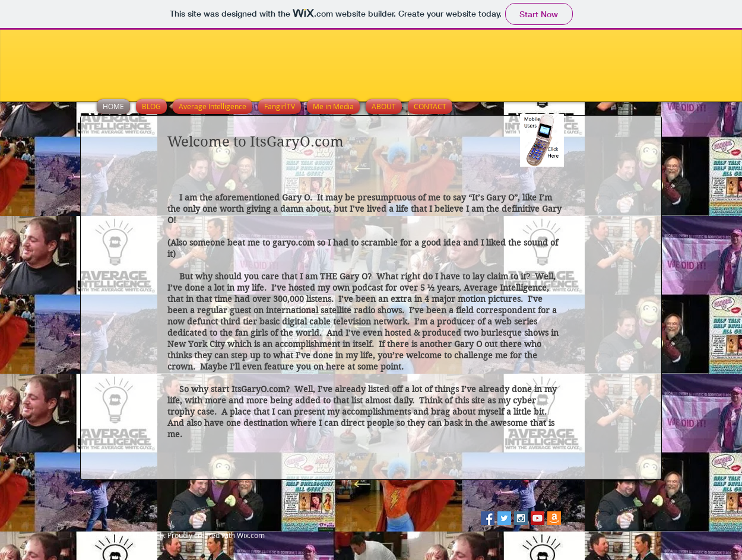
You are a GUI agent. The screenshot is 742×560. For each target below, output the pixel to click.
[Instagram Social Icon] (521, 518)
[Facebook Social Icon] (488, 518)
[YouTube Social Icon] (538, 518)
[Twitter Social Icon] (504, 518)
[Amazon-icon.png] (554, 518)
